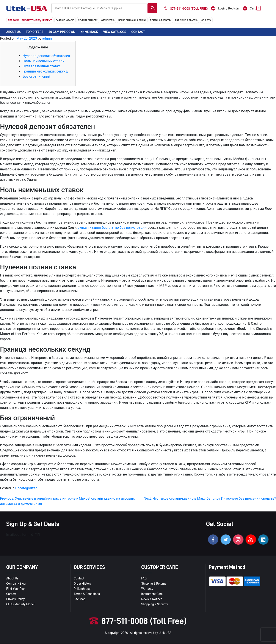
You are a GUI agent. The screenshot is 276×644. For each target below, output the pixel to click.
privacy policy (16, 599)
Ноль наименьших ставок (43, 61)
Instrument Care (152, 594)
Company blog (16, 584)
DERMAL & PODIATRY (161, 20)
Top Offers (35, 32)
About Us (13, 32)
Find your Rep (16, 589)
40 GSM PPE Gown (62, 32)
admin (47, 38)
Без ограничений (36, 76)
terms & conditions (87, 594)
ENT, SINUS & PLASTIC (186, 20)
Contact (138, 32)
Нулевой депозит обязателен (46, 56)
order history (83, 584)
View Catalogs (115, 32)
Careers (11, 594)
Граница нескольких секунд (45, 71)
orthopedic (108, 20)
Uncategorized (26, 488)
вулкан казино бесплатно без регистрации (112, 228)
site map (80, 599)
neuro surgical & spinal (132, 20)
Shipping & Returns (154, 584)
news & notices (152, 599)
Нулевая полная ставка (42, 66)
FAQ (144, 579)
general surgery (88, 20)
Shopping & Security (155, 604)
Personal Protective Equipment (30, 20)
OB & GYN (206, 20)
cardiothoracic (65, 20)
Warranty (147, 589)
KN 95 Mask (89, 32)
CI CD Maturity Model (20, 604)
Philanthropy (82, 589)
